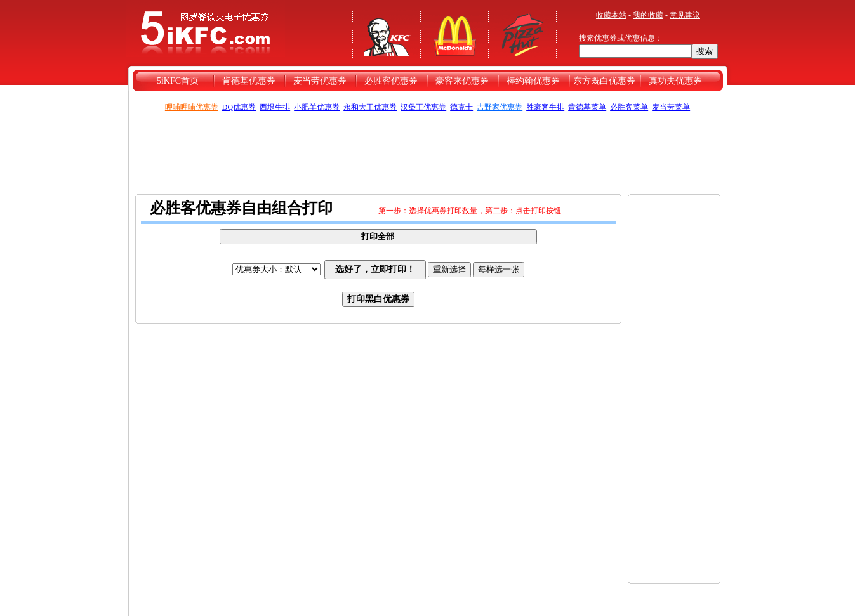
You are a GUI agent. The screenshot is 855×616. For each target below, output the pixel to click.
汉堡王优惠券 (423, 107)
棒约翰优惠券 (533, 81)
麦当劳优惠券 (320, 81)
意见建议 (685, 15)
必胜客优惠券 (391, 81)
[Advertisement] (428, 152)
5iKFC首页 (178, 81)
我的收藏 (648, 15)
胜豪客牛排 (545, 107)
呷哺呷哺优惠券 (192, 107)
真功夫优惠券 (675, 81)
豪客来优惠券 (462, 81)
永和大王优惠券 (370, 107)
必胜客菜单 (629, 107)
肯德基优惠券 (249, 81)
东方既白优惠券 (604, 81)
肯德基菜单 (587, 107)
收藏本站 (611, 15)
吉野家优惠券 (500, 107)
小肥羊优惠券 (317, 107)
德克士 (461, 107)
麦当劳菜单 (671, 107)
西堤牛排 (275, 107)
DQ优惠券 (239, 107)
